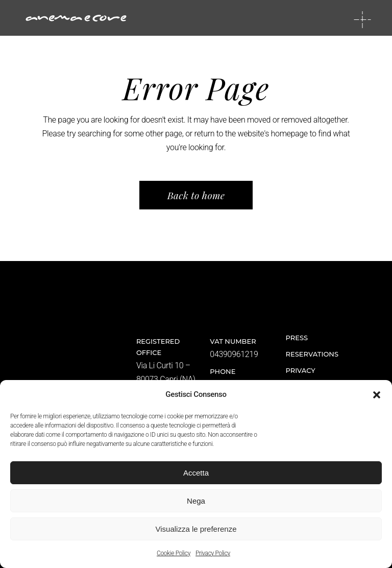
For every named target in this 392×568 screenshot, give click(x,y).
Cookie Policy (174, 553)
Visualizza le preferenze (196, 529)
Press (297, 338)
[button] (377, 395)
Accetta (196, 473)
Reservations (312, 354)
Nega (196, 501)
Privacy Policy (213, 553)
